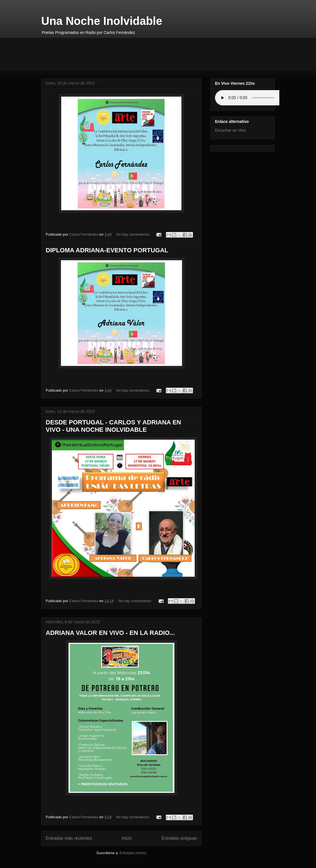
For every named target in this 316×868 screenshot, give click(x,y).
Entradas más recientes (69, 838)
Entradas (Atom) (133, 853)
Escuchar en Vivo (230, 130)
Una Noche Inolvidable (102, 21)
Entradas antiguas (179, 838)
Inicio (127, 838)
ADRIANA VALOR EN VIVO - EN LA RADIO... (110, 633)
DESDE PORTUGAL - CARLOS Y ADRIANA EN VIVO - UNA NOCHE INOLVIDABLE (113, 426)
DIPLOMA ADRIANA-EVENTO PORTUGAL (107, 250)
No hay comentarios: (134, 234)
